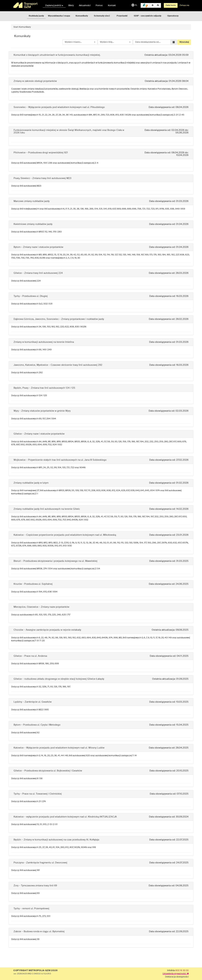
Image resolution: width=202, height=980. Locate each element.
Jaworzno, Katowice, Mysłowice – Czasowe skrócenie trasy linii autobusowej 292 (58, 365)
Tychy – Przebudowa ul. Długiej (31, 296)
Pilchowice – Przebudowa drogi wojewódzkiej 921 (41, 153)
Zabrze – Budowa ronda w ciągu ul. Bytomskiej (39, 931)
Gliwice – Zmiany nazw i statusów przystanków (39, 434)
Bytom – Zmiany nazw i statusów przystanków (38, 247)
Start (16, 27)
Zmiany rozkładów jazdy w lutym (31, 483)
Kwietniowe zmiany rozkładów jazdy (33, 224)
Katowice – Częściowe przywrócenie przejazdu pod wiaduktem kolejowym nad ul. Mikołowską (65, 535)
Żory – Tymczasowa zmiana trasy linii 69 (35, 886)
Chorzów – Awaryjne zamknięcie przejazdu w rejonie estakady (47, 630)
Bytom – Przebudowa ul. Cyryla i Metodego (37, 725)
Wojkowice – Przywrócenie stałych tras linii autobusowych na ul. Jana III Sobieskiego (60, 460)
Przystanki (122, 16)
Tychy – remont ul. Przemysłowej (31, 909)
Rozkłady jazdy (36, 16)
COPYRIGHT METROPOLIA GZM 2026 (35, 971)
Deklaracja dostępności (177, 977)
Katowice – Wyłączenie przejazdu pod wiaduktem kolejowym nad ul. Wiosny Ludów (59, 748)
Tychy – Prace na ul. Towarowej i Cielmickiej (38, 794)
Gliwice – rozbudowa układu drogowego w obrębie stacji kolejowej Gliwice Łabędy (59, 679)
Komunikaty (82, 16)
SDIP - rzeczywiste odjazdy (148, 16)
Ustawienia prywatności (176, 974)
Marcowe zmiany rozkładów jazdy (32, 201)
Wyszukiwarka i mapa (59, 16)
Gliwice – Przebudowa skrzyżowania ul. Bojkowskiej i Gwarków (48, 771)
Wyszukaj (184, 42)
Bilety (71, 6)
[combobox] (80, 42)
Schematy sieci (102, 16)
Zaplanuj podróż (54, 6)
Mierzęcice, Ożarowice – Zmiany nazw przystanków (41, 607)
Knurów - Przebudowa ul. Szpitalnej (33, 584)
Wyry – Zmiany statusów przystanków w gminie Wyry (42, 411)
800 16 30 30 (182, 971)
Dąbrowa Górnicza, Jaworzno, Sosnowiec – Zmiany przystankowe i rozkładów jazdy (59, 319)
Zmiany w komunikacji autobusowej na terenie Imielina (44, 342)
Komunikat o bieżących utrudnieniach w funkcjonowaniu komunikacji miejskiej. (57, 55)
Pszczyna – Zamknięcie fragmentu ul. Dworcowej (40, 863)
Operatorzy (173, 16)
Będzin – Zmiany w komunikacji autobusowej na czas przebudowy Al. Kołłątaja (56, 840)
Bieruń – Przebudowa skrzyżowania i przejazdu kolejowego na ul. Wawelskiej (55, 561)
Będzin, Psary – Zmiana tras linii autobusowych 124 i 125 (44, 388)
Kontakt (112, 6)
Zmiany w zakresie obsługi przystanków (35, 81)
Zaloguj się (184, 5)
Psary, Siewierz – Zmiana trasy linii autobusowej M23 (42, 178)
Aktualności (85, 6)
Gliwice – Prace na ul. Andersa (30, 656)
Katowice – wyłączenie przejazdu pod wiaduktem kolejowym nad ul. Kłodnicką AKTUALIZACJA (65, 817)
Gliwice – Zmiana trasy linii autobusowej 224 (38, 273)
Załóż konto (171, 5)
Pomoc (99, 6)
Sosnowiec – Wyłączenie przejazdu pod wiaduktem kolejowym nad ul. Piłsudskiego (59, 107)
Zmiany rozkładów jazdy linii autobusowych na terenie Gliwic (47, 509)
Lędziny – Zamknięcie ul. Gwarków (33, 702)
